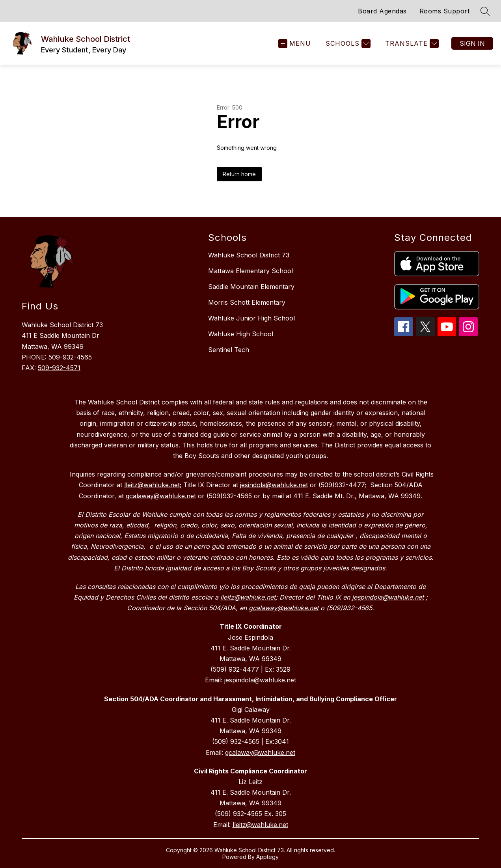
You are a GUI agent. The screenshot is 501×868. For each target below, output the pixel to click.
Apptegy (267, 857)
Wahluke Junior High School (251, 318)
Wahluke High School (241, 334)
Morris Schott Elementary (247, 302)
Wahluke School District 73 (249, 255)
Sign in (472, 43)
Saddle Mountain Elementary (251, 287)
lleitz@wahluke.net (260, 825)
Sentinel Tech (229, 350)
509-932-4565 (70, 357)
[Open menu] (295, 44)
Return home (239, 174)
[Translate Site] (411, 44)
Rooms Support (445, 11)
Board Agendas (382, 11)
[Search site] (485, 11)
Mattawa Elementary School (250, 271)
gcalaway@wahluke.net (260, 753)
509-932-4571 (59, 368)
